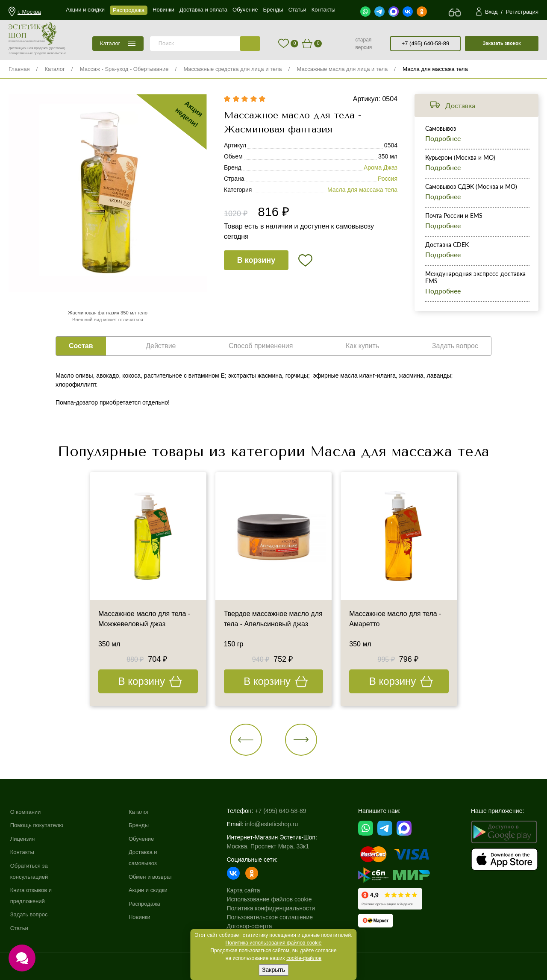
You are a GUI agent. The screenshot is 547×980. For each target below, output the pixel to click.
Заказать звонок (501, 43)
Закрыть (273, 970)
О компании (27, 812)
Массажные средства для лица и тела (232, 69)
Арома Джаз (381, 167)
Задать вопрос (31, 914)
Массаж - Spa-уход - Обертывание (124, 69)
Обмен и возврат (156, 877)
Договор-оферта (255, 926)
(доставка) (57, 48)
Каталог (54, 69)
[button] (246, 740)
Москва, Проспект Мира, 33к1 (273, 846)
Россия (388, 179)
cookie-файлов (304, 958)
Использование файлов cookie (275, 899)
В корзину (256, 260)
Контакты (23, 852)
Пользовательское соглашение (275, 917)
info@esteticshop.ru (277, 824)
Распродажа (149, 904)
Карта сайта (249, 890)
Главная (19, 69)
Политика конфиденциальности (276, 908)
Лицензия (24, 839)
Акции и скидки (153, 890)
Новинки (144, 917)
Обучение (146, 839)
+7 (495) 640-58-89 (426, 43)
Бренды (143, 825)
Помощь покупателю (39, 825)
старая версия (363, 44)
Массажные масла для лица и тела (342, 69)
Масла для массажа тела (435, 69)
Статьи (20, 928)
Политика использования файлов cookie (274, 943)
